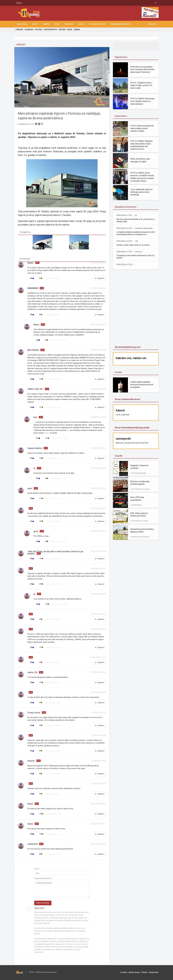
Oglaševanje (154, 973)
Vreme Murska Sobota (121, 24)
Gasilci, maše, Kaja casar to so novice (133, 245)
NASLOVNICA (22, 24)
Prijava (19, 3)
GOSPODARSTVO (50, 30)
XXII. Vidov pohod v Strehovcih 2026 (139, 514)
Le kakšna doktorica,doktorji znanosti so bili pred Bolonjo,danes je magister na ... (136, 233)
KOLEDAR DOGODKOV (98, 24)
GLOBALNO (29, 30)
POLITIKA (38, 30)
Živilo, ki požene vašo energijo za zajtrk (140, 160)
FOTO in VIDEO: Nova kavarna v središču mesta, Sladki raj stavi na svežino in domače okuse (142, 177)
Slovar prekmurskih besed (127, 399)
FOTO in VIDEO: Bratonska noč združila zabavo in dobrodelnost (142, 101)
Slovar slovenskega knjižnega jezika (132, 428)
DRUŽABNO (69, 24)
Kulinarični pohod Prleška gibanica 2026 (142, 530)
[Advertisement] (136, 308)
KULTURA (62, 30)
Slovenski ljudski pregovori (128, 347)
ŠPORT (57, 24)
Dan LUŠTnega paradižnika (137, 499)
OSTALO (81, 24)
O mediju (124, 973)
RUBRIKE (46, 24)
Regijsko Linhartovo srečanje (139, 467)
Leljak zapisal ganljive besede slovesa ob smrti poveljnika (142, 385)
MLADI (70, 30)
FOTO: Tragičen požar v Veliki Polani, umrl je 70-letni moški (141, 85)
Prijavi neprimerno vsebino (53, 279)
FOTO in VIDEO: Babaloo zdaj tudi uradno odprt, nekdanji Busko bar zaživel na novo (141, 145)
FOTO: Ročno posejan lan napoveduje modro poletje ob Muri (142, 128)
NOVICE (35, 24)
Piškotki (145, 973)
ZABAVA (77, 30)
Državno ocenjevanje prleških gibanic (140, 483)
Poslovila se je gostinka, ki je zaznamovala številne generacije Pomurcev (142, 69)
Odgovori (99, 279)
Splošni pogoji (135, 973)
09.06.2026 (152, 24)
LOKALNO (19, 30)
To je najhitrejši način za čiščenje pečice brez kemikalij (141, 192)
